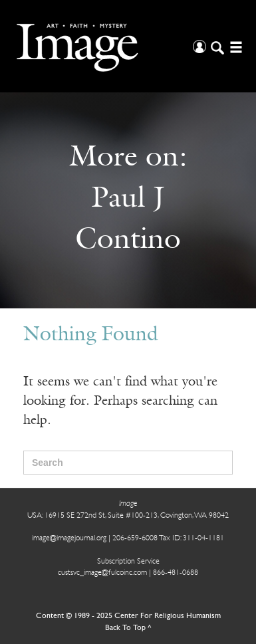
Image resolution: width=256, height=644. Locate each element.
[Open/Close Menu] (234, 46)
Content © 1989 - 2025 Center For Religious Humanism (128, 616)
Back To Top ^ (128, 628)
